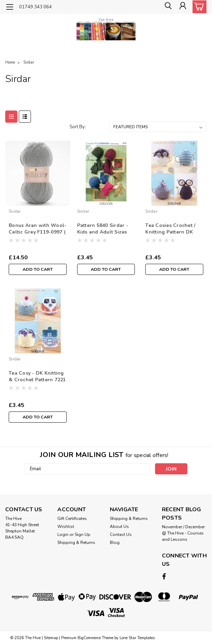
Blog (115, 543)
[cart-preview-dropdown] (198, 7)
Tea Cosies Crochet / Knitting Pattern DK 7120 (170, 229)
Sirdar (29, 62)
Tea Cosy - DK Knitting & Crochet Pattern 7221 (37, 376)
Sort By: (78, 127)
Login (63, 535)
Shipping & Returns (76, 543)
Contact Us (121, 535)
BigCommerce (89, 637)
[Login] (182, 7)
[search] (167, 7)
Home (10, 62)
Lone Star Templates (137, 637)
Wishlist (66, 527)
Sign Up (83, 535)
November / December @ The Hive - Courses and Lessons (183, 533)
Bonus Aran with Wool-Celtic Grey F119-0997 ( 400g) (38, 229)
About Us (119, 527)
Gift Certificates (72, 519)
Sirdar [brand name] (15, 211)
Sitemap (51, 637)
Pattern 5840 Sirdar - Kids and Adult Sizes (103, 229)
